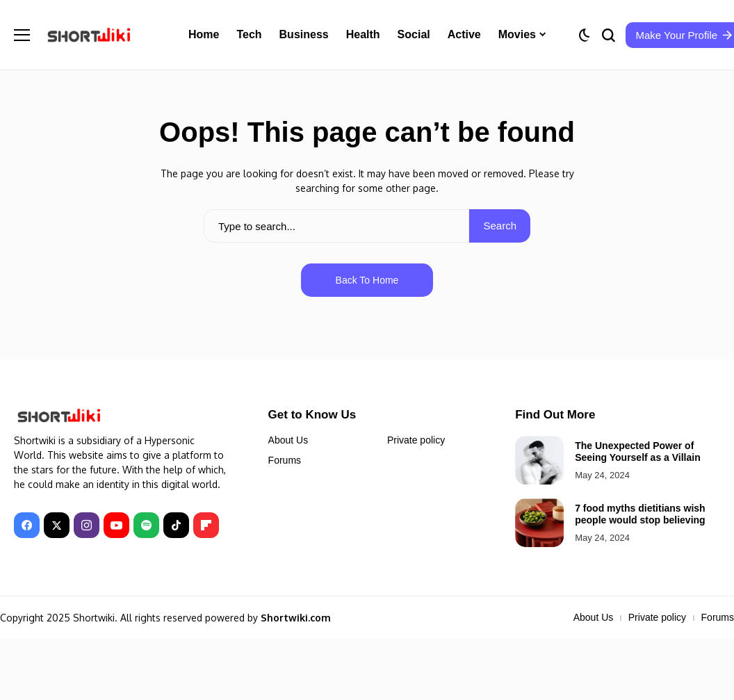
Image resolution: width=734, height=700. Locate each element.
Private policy (416, 440)
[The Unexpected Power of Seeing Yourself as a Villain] (539, 460)
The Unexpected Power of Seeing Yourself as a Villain (638, 451)
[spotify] (146, 525)
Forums (285, 460)
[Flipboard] (206, 525)
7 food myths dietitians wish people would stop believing (640, 514)
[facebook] (27, 525)
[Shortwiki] (89, 34)
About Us (288, 440)
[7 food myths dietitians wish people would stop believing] (539, 523)
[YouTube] (116, 525)
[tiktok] (176, 525)
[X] (57, 525)
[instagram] (87, 525)
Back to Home (367, 280)
